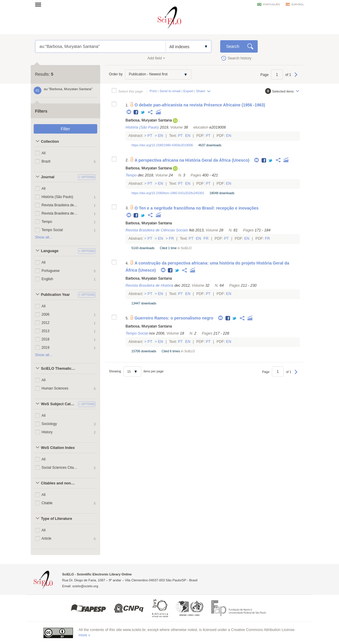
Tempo (47, 222)
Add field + (156, 58)
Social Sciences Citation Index (60, 468)
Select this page (131, 91)
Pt (150, 136)
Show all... (44, 237)
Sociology (49, 424)
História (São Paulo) (57, 197)
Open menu (40, 4)
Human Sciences (55, 388)
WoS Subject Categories (59, 404)
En (161, 136)
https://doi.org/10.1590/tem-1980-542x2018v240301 (168, 193)
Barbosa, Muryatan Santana (149, 120)
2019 (46, 348)
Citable (47, 503)
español (298, 4)
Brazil (46, 161)
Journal (48, 177)
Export (188, 91)
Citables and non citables (59, 483)
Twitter (143, 112)
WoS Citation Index (58, 448)
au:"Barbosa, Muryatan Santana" (101, 46)
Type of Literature (57, 519)
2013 (46, 331)
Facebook (136, 112)
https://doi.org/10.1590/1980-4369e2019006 (162, 145)
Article (47, 538)
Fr (171, 239)
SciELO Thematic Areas (59, 369)
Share (201, 91)
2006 (46, 314)
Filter (65, 129)
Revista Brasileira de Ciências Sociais (60, 205)
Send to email (170, 91)
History (47, 432)
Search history (240, 58)
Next (296, 77)
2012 (46, 323)
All (44, 153)
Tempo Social (52, 230)
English (47, 279)
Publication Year (56, 295)
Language (50, 251)
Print (153, 91)
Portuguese (51, 271)
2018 (46, 339)
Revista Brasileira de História (60, 213)
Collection (50, 142)
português (271, 4)
